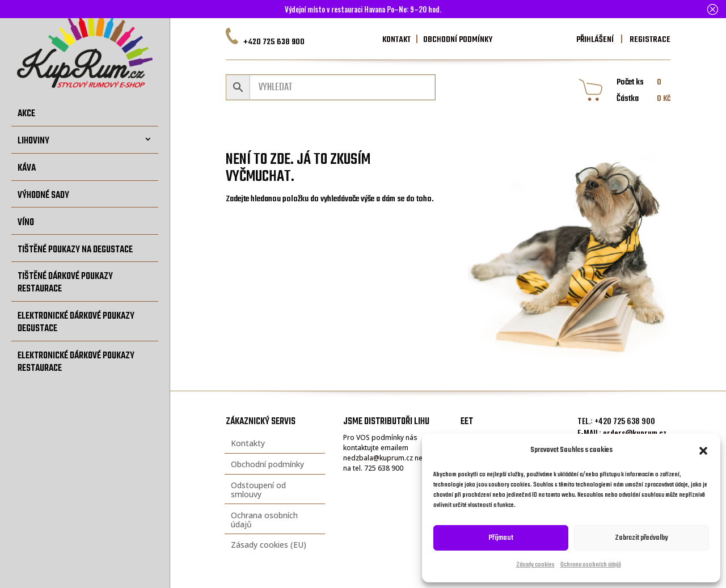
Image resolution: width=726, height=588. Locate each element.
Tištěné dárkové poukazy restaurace (65, 283)
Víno (26, 223)
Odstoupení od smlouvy (258, 490)
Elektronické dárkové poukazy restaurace (76, 362)
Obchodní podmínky (267, 464)
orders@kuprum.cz (635, 432)
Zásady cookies (535, 565)
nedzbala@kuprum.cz (378, 458)
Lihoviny (33, 141)
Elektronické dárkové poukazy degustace (76, 322)
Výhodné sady (43, 195)
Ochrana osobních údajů (591, 565)
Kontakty (248, 443)
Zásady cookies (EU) (269, 545)
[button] (703, 451)
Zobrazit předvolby (641, 538)
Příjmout (501, 538)
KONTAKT (396, 40)
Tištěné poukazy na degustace (75, 250)
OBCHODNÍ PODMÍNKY (458, 40)
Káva (27, 168)
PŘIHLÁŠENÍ (595, 40)
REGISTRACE (649, 40)
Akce (26, 114)
